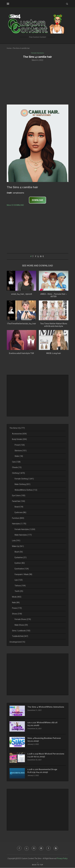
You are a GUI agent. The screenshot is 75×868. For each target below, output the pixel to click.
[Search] (67, 4)
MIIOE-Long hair (54, 353)
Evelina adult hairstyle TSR (21, 353)
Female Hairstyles (25, 529)
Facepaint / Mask (23, 574)
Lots (16, 541)
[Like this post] (33, 257)
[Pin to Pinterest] (41, 257)
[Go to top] (38, 865)
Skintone (21, 451)
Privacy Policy (62, 859)
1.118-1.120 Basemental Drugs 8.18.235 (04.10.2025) (43, 771)
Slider (19, 456)
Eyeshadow (22, 569)
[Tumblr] (49, 849)
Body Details (19, 439)
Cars (16, 462)
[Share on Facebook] (36, 257)
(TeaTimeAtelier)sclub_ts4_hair (22, 324)
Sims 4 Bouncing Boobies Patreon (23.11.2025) (45, 740)
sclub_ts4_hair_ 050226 (22, 294)
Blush (19, 552)
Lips (19, 580)
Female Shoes (23, 620)
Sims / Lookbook (21, 631)
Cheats (17, 468)
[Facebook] (19, 849)
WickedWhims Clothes (26, 490)
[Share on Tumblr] (43, 257)
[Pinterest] (34, 849)
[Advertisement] (38, 83)
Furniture (18, 518)
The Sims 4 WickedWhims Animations (41, 709)
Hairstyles (19, 524)
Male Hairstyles (23, 535)
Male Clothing (22, 485)
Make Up (18, 546)
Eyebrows (20, 513)
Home (9, 48)
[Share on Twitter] (38, 257)
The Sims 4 (17, 428)
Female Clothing (24, 479)
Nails (16, 603)
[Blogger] (56, 849)
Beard (19, 507)
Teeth (19, 591)
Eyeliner (20, 563)
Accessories (19, 434)
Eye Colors (19, 496)
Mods (17, 597)
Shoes (17, 614)
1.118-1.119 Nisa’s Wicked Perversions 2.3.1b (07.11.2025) (43, 756)
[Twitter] (26, 849)
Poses (17, 608)
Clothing (18, 473)
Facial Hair (19, 501)
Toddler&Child (20, 636)
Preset (20, 445)
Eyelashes (21, 558)
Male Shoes (21, 625)
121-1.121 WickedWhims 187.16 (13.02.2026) (43, 724)
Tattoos (20, 586)
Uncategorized (17, 642)
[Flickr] (41, 849)
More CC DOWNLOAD (15, 205)
